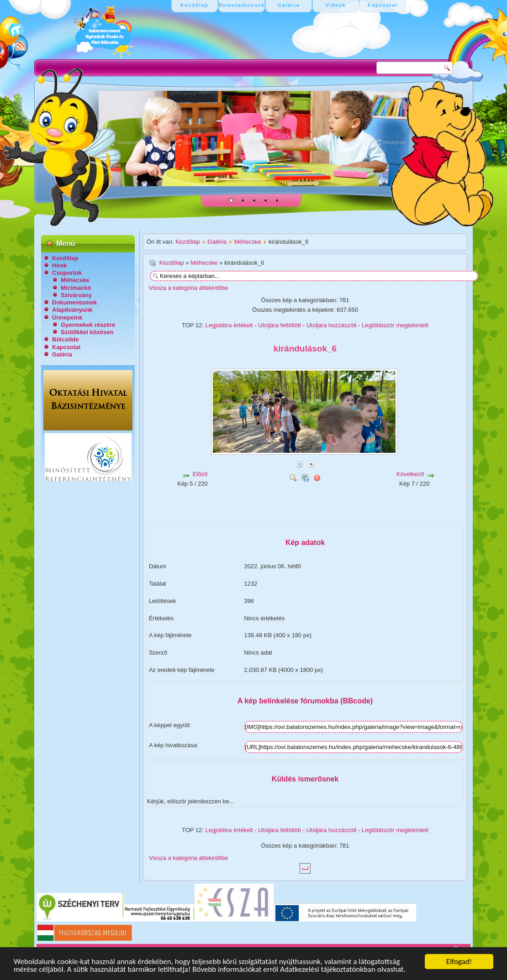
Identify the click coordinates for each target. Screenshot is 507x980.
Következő (410, 474)
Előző (200, 474)
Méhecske (75, 280)
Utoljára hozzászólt (332, 325)
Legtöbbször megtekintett (395, 325)
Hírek (60, 265)
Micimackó (76, 288)
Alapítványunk (72, 310)
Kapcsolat (66, 347)
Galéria (62, 354)
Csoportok (67, 273)
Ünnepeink (67, 317)
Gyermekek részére (88, 325)
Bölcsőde (66, 339)
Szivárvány (76, 295)
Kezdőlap (65, 258)
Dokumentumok (74, 302)
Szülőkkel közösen (87, 332)
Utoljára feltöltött (280, 325)
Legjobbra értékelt (229, 325)
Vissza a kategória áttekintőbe (188, 288)
